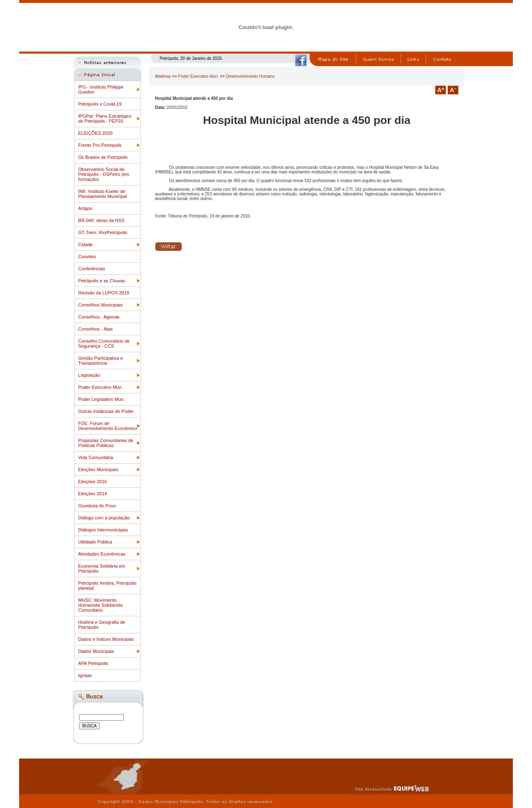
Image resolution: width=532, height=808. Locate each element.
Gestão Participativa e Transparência (101, 361)
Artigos (85, 208)
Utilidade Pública (95, 542)
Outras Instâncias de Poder (106, 411)
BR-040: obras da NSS (101, 220)
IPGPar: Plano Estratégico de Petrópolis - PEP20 (105, 119)
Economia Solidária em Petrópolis (102, 568)
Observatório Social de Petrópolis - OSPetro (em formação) (104, 174)
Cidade (85, 245)
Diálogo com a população (104, 518)
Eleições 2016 (92, 482)
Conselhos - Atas (95, 329)
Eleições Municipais (98, 469)
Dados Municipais (96, 651)
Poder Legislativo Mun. (101, 399)
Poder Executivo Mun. (101, 387)
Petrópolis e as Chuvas (102, 281)
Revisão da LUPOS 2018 (104, 293)
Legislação (89, 375)
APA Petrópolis (93, 663)
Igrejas (85, 675)
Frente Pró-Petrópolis (100, 145)
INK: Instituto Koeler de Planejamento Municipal (102, 194)
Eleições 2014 (92, 494)
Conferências (92, 269)
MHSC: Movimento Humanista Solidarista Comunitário (100, 605)
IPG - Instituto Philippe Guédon (101, 89)
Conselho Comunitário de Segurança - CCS (104, 343)
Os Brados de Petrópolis (103, 157)
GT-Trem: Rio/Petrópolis (103, 232)
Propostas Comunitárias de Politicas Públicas (106, 443)
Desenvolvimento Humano (250, 76)
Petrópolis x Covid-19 (100, 104)
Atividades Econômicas (102, 554)
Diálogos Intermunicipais (103, 530)
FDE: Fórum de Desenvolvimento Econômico (108, 426)
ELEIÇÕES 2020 (95, 133)
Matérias (163, 76)
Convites (87, 257)
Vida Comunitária (96, 457)
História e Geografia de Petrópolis (102, 625)
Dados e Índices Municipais (106, 639)
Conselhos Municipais (100, 305)
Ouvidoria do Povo (97, 506)
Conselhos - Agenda (99, 317)
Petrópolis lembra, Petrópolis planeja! (107, 586)
